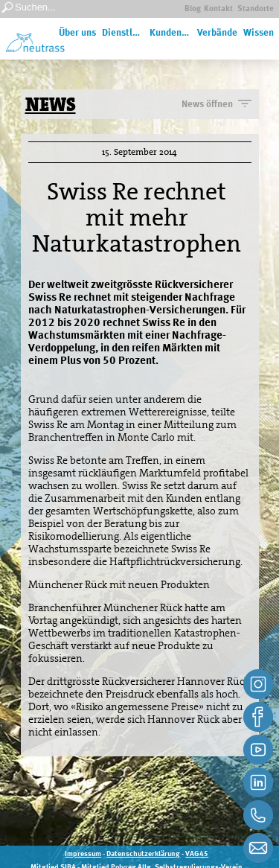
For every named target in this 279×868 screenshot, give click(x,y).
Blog (193, 9)
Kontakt (218, 9)
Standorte (256, 9)
